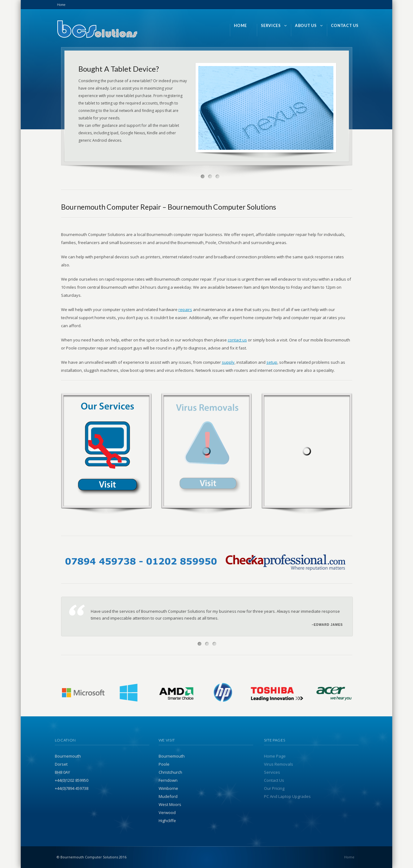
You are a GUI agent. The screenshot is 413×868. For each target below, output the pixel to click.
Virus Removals (279, 764)
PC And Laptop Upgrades (287, 796)
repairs (185, 309)
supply (228, 362)
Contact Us (274, 780)
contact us (237, 340)
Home (61, 5)
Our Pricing (274, 788)
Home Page (275, 756)
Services (272, 772)
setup (272, 362)
